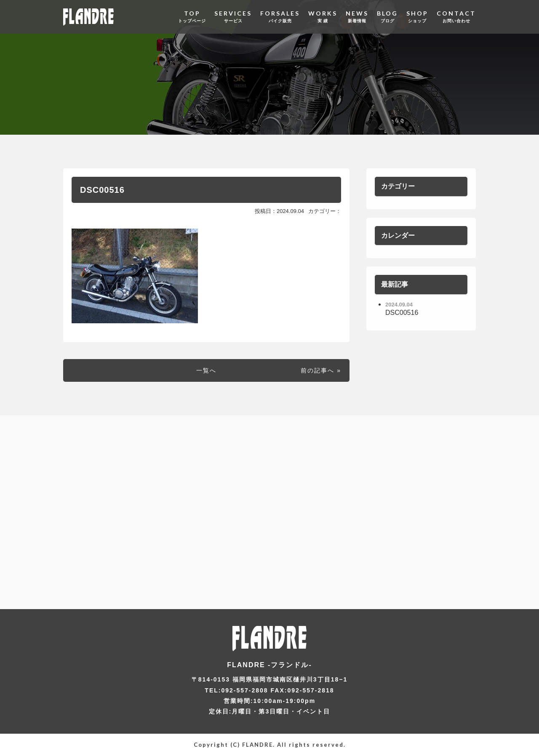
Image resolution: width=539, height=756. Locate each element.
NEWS (357, 17)
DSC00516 (102, 190)
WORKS (323, 17)
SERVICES (233, 17)
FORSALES (280, 17)
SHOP (417, 17)
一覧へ (206, 370)
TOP (192, 17)
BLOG (387, 17)
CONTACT (456, 17)
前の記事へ (318, 370)
